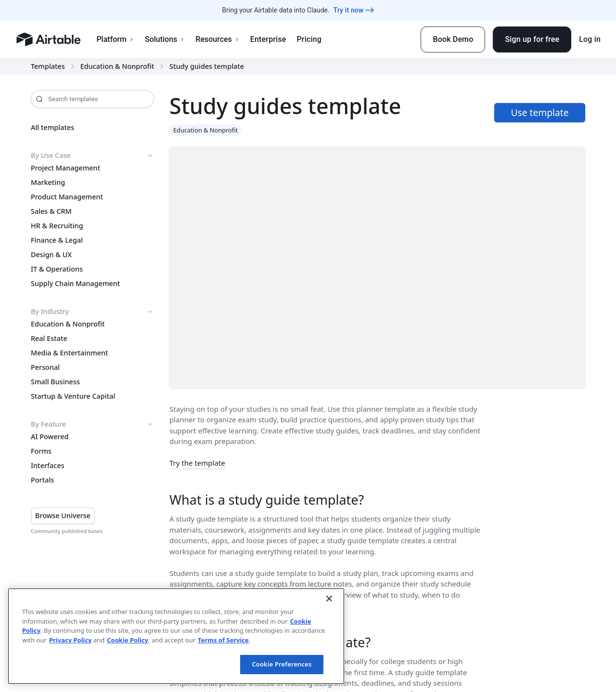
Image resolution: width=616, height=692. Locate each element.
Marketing (48, 183)
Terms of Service (223, 640)
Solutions (165, 39)
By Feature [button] (92, 424)
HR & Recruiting (57, 226)
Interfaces (48, 466)
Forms (41, 451)
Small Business (55, 382)
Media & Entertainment (70, 353)
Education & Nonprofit (117, 66)
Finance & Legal (57, 240)
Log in (590, 39)
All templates (52, 128)
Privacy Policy (71, 640)
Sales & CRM (51, 211)
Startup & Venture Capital (73, 396)
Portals (42, 480)
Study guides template (207, 66)
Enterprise (268, 39)
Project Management (65, 168)
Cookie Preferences (282, 664)
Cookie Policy (128, 640)
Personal (45, 367)
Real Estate (49, 339)
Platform (115, 39)
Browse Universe (63, 516)
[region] (176, 636)
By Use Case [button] (92, 156)
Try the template (197, 463)
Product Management (67, 197)
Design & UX (51, 255)
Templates (48, 66)
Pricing (309, 39)
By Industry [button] (92, 312)
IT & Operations (57, 269)
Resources (218, 39)
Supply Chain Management (75, 284)
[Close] (329, 599)
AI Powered (50, 437)
